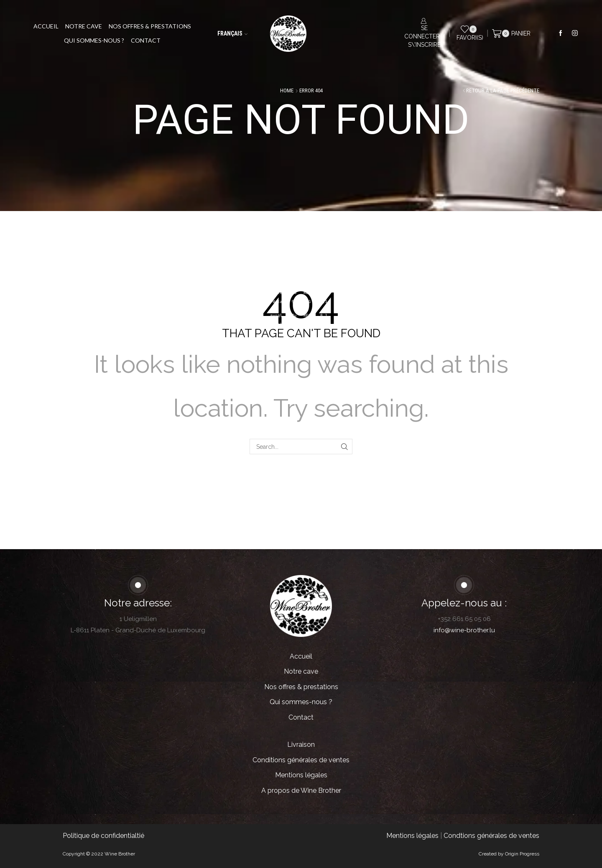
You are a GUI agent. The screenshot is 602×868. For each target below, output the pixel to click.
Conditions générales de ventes (301, 760)
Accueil (46, 26)
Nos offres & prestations (150, 26)
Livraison (301, 745)
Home (287, 90)
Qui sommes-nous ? (94, 40)
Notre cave (84, 26)
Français (232, 33)
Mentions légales (301, 775)
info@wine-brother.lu (464, 630)
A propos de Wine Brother (301, 790)
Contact (146, 40)
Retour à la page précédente (503, 90)
